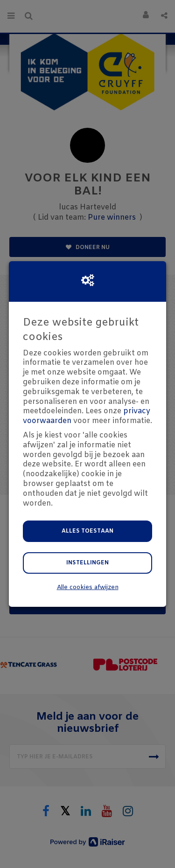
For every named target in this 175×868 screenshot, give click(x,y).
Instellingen (87, 563)
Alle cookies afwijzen (88, 587)
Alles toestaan (87, 531)
